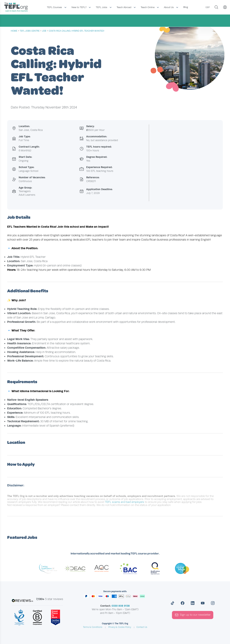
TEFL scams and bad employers (125, 502)
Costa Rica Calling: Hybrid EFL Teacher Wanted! (76, 31)
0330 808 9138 (121, 606)
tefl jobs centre (30, 31)
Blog (186, 7)
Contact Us (142, 627)
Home (14, 31)
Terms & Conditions (93, 627)
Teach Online (148, 7)
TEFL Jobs (102, 7)
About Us (169, 7)
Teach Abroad (124, 7)
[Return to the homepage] (17, 7)
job (44, 31)
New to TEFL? (79, 7)
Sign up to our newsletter (193, 615)
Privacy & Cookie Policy (120, 627)
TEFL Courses (54, 7)
